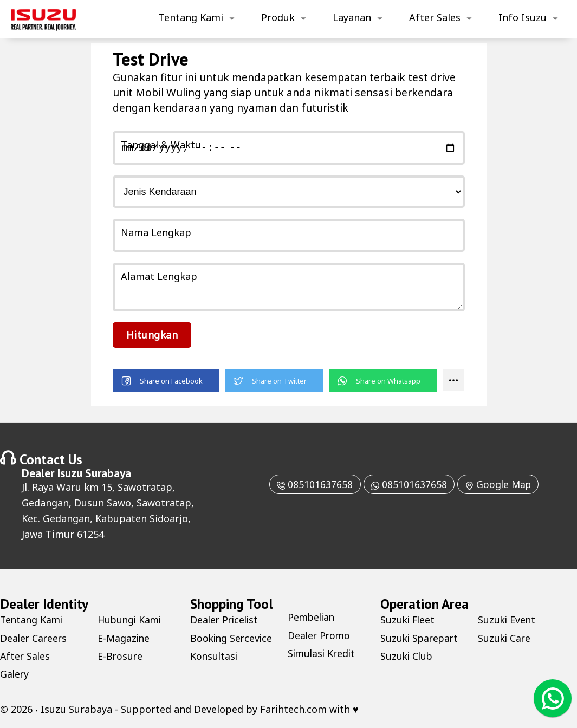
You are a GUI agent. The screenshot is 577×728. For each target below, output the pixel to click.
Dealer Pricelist (226, 620)
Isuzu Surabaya (94, 473)
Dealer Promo (320, 635)
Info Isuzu (523, 17)
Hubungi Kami (131, 620)
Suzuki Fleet (409, 620)
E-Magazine (124, 638)
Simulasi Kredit (323, 653)
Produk (278, 17)
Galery (15, 674)
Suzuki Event (507, 620)
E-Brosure (121, 656)
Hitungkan (152, 335)
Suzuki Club (407, 656)
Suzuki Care (505, 638)
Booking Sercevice (232, 638)
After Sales (435, 17)
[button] (166, 381)
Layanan (352, 17)
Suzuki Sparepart (421, 638)
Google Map (500, 484)
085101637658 (312, 484)
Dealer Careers (34, 638)
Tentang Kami (191, 17)
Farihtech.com (293, 709)
